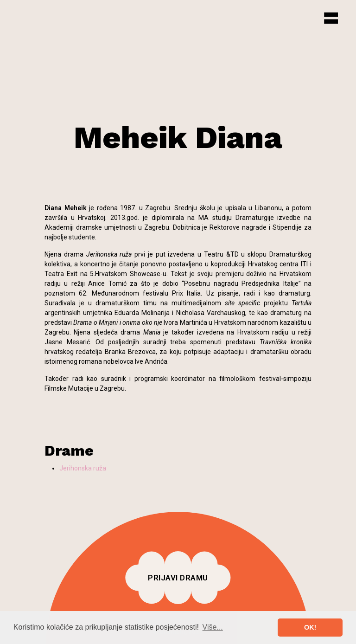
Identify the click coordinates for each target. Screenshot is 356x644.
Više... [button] (213, 627)
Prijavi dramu (178, 578)
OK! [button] (310, 627)
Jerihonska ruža (83, 468)
